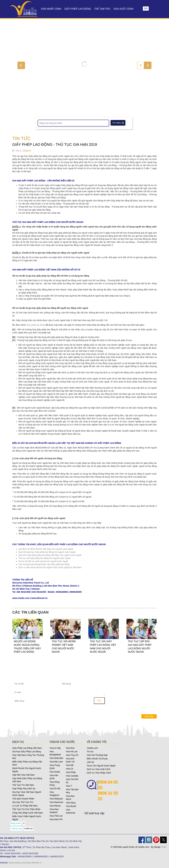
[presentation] (76, 702)
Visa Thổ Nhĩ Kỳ (72, 781)
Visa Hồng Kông (55, 783)
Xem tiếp (149, 716)
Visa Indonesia (71, 811)
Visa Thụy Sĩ (72, 755)
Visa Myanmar (56, 802)
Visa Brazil (71, 806)
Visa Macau (55, 806)
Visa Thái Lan (56, 816)
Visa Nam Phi (56, 819)
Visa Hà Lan (72, 752)
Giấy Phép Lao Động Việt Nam (27, 748)
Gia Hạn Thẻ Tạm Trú (23, 802)
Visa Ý (69, 786)
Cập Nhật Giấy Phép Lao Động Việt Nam (27, 780)
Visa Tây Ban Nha (72, 791)
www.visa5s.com (17, 863)
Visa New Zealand (54, 811)
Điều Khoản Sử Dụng (97, 759)
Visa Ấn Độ (55, 789)
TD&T (164, 847)
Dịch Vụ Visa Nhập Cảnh (99, 773)
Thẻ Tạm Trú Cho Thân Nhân (26, 809)
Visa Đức (70, 748)
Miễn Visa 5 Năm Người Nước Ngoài (27, 818)
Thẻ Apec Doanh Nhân (23, 799)
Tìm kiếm (118, 123)
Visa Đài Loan (56, 762)
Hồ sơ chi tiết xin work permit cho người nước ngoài (43, 561)
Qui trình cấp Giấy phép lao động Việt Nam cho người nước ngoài (50, 555)
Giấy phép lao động (36, 325)
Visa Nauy (71, 803)
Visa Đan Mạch (70, 798)
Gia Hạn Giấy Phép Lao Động (27, 752)
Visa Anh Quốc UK (70, 760)
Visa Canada (72, 776)
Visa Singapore (55, 794)
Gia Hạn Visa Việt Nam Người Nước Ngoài (27, 794)
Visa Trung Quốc (55, 767)
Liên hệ (90, 762)
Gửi (99, 700)
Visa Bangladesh (55, 753)
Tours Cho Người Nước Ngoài (101, 766)
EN (146, 9)
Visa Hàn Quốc (54, 777)
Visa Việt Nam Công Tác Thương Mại (28, 757)
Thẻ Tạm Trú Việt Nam (23, 785)
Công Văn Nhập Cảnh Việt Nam (28, 813)
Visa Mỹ (70, 765)
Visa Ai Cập (55, 748)
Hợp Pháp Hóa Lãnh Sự (24, 789)
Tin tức (90, 752)
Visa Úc (70, 769)
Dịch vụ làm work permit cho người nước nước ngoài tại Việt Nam (50, 567)
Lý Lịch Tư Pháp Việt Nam (25, 806)
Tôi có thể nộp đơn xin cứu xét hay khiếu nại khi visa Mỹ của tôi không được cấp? (135, 696)
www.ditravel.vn (34, 863)
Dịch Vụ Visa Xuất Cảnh (98, 769)
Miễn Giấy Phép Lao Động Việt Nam (27, 763)
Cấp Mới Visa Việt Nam (24, 775)
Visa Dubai (55, 772)
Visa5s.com (92, 748)
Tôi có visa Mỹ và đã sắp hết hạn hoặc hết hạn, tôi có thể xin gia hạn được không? (135, 679)
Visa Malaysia (56, 799)
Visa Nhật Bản (57, 758)
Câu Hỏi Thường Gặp (97, 755)
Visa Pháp (71, 772)
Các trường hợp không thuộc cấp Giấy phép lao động (44, 564)
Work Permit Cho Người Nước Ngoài (27, 770)
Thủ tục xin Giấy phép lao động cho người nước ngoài (44, 558)
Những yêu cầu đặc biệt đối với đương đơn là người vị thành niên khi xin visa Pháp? (135, 706)
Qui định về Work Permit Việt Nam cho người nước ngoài (46, 549)
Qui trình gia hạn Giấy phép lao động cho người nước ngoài (47, 552)
